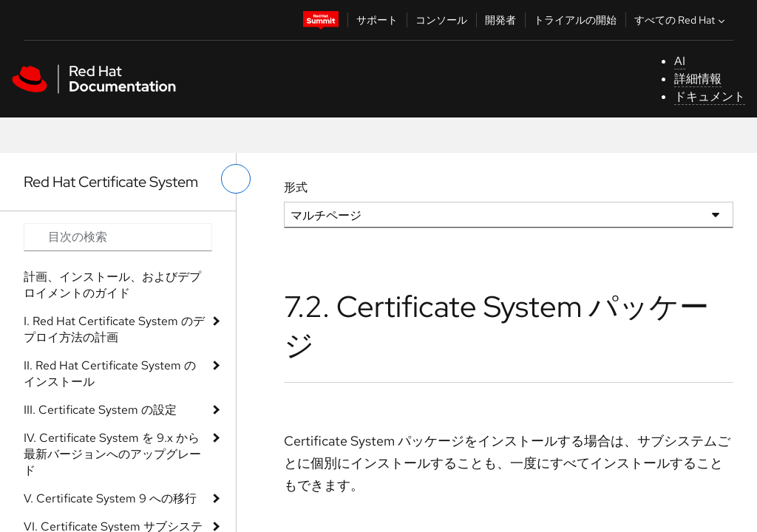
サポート (377, 20)
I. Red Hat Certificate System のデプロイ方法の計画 (114, 329)
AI (680, 61)
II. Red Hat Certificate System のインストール (110, 374)
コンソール (441, 20)
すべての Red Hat (681, 20)
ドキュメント (710, 96)
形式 (296, 187)
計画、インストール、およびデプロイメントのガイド (112, 285)
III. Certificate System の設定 (100, 410)
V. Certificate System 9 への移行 (110, 498)
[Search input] (118, 237)
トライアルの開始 (575, 20)
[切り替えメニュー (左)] (236, 179)
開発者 (500, 20)
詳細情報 (698, 79)
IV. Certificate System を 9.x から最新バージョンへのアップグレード (112, 454)
